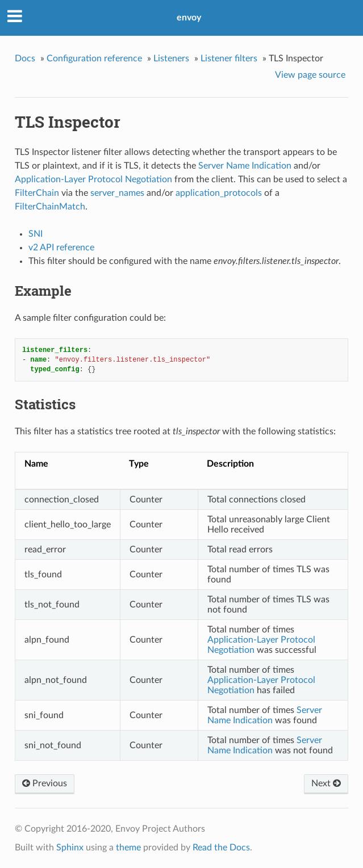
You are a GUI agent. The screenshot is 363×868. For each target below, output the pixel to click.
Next (326, 783)
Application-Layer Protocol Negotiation (93, 179)
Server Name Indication (245, 166)
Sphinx (70, 848)
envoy (189, 18)
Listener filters (229, 58)
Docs (25, 58)
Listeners (171, 58)
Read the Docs (221, 848)
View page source (310, 75)
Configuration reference (94, 58)
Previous (45, 783)
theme (128, 848)
